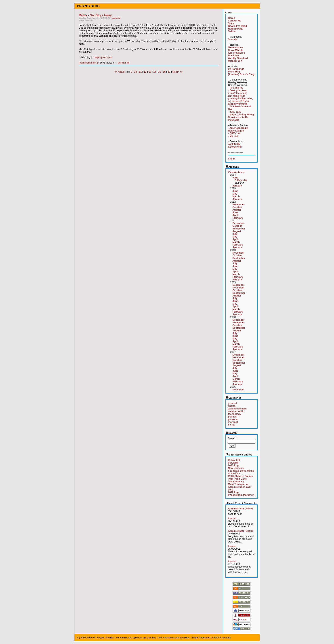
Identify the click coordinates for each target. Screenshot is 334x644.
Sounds (233, 39)
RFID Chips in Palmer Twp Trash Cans (241, 477)
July (235, 234)
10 (135, 72)
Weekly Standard (238, 58)
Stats (231, 23)
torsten (232, 518)
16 (164, 72)
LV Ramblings (236, 69)
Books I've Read (238, 26)
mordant (233, 422)
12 (145, 72)
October (237, 207)
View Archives (236, 172)
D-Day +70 (241, 180)
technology (235, 414)
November (239, 204)
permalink (124, 63)
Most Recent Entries (239, 455)
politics (232, 417)
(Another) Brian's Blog (241, 74)
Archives (232, 167)
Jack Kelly (234, 144)
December (238, 223)
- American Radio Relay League (238, 129)
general (232, 403)
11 (140, 72)
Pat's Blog (234, 72)
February (238, 218)
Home (232, 18)
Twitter (232, 31)
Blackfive (233, 55)
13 (150, 72)
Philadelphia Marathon (241, 495)
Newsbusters (236, 47)
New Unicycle (236, 468)
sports (232, 406)
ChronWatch (235, 50)
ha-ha (231, 425)
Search (231, 433)
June (235, 178)
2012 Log (233, 492)
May (235, 194)
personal (116, 18)
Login (231, 159)
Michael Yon (235, 61)
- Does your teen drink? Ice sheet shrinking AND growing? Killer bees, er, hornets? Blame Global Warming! (241, 97)
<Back (122, 72)
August (237, 210)
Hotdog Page (236, 29)
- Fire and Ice (236, 88)
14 (155, 72)
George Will (235, 147)
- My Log (233, 136)
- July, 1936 (235, 112)
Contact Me (235, 21)
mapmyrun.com (103, 57)
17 (169, 72)
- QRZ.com (234, 133)
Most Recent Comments (241, 503)
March (236, 196)
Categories (233, 398)
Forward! (233, 463)
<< (116, 72)
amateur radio (236, 411)
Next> (176, 72)
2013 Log (233, 465)
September (239, 229)
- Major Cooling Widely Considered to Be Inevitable (241, 117)
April (235, 215)
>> (181, 72)
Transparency (236, 481)
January (237, 186)
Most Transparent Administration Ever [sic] (240, 487)
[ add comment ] (88, 63)
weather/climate (237, 409)
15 (160, 72)
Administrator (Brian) (241, 508)
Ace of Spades (237, 53)
